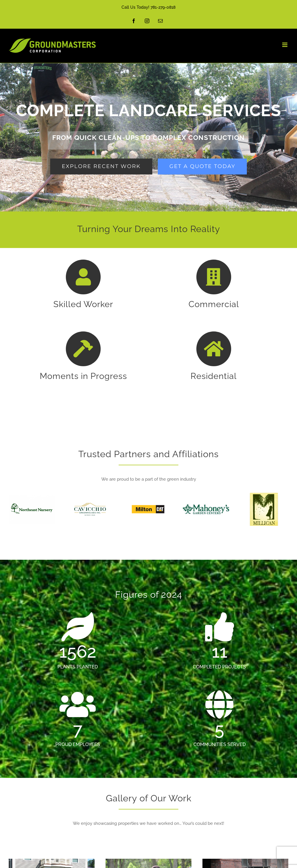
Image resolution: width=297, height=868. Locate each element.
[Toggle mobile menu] (285, 45)
